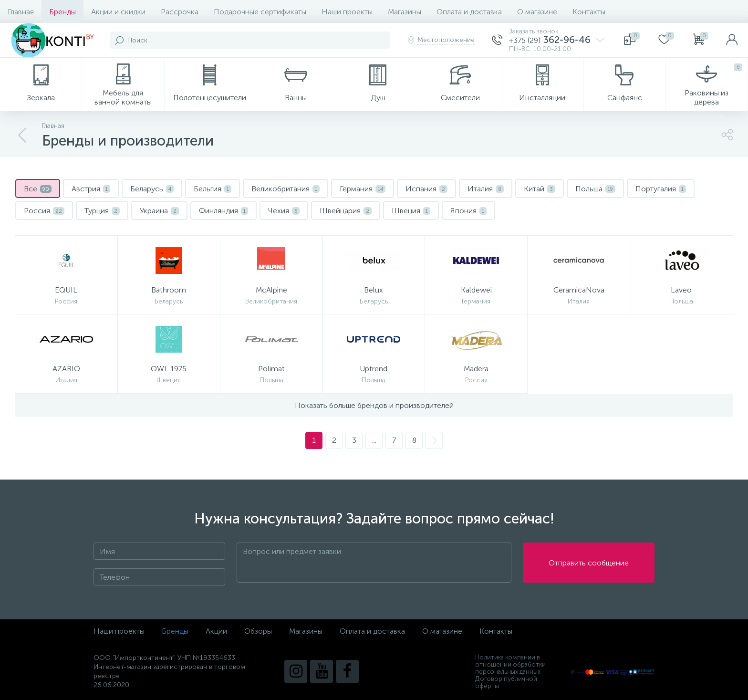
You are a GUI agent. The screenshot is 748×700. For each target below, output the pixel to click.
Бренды (62, 12)
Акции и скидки (118, 12)
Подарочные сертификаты (260, 12)
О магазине (537, 12)
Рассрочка (180, 12)
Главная (21, 12)
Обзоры (258, 631)
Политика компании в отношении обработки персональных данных (510, 664)
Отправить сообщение (589, 563)
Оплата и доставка (469, 12)
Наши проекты (347, 12)
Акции (216, 631)
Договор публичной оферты (506, 682)
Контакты (589, 12)
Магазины (405, 12)
